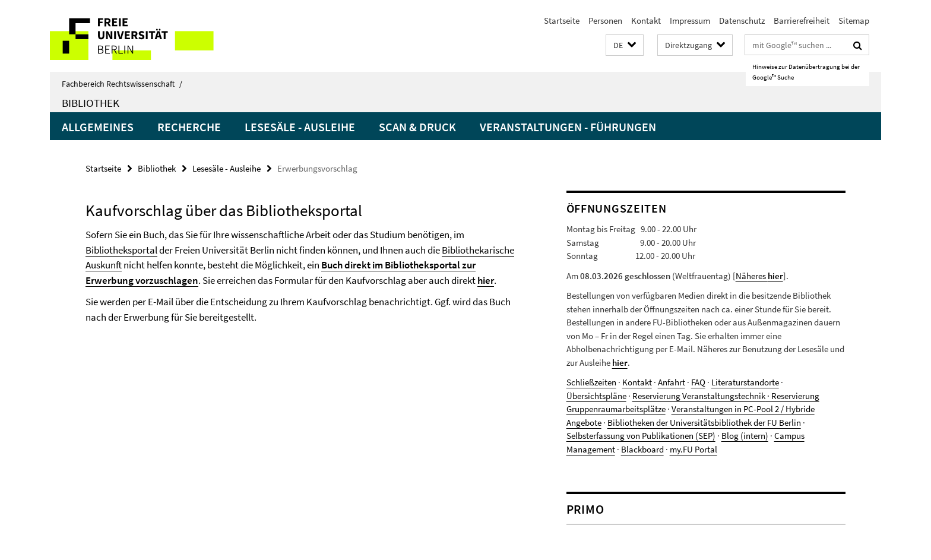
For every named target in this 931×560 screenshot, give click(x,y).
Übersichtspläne (596, 396)
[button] (625, 45)
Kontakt (646, 20)
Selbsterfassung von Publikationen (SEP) (641, 436)
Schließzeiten (591, 382)
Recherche (189, 127)
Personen (605, 20)
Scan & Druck (417, 127)
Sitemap (854, 20)
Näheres (759, 276)
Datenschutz (742, 20)
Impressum (690, 20)
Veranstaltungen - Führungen (568, 127)
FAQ (698, 382)
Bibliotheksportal (121, 250)
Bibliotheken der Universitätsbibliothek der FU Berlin (704, 423)
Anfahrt (672, 382)
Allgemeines (98, 127)
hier (486, 280)
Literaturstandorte (745, 382)
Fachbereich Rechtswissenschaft (122, 84)
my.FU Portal (693, 449)
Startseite (562, 20)
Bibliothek (91, 103)
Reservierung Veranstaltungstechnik (699, 396)
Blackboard (642, 449)
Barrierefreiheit (802, 20)
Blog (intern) (745, 436)
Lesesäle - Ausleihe (300, 127)
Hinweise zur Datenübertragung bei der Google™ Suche (806, 72)
